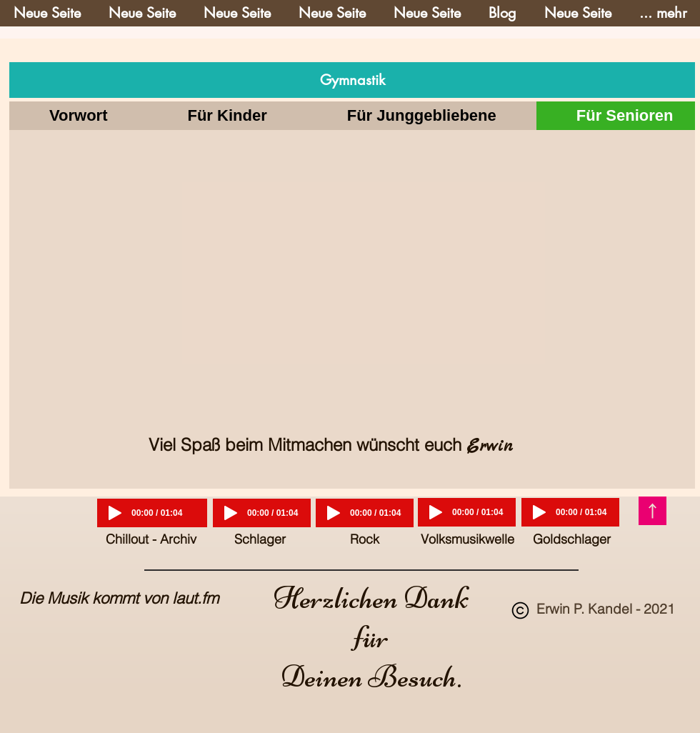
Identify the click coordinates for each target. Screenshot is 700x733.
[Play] (115, 513)
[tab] (78, 116)
